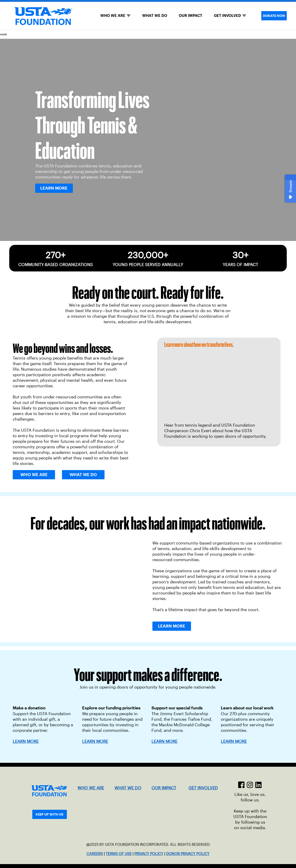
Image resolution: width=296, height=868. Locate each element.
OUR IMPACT (191, 16)
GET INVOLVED (227, 16)
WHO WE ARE (113, 16)
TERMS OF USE (119, 854)
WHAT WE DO (155, 16)
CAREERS (95, 854)
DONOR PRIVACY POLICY (188, 854)
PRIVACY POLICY (149, 854)
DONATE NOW (274, 16)
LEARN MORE (95, 742)
